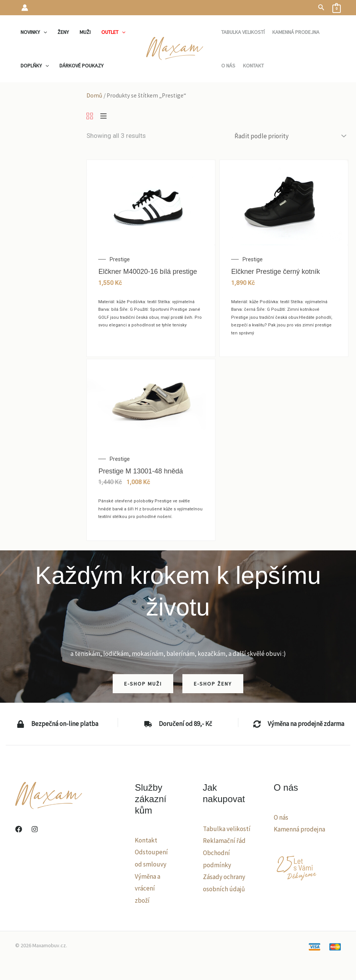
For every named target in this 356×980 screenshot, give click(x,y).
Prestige (120, 259)
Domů (94, 95)
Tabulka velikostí (227, 829)
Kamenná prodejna (299, 829)
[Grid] (90, 117)
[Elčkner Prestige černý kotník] (284, 202)
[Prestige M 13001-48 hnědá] (151, 401)
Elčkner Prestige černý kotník (275, 272)
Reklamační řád (224, 841)
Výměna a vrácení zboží (148, 888)
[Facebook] (19, 829)
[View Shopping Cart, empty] (337, 8)
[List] (103, 117)
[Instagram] (35, 829)
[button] (321, 8)
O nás (281, 817)
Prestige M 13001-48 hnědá (140, 471)
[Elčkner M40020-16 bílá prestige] (151, 202)
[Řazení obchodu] (290, 136)
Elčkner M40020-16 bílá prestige (148, 272)
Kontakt (146, 840)
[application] (43, 32)
